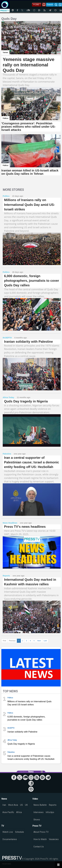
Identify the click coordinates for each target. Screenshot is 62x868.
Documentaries (10, 839)
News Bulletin (40, 805)
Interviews (38, 812)
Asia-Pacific (8, 812)
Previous (12, 641)
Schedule (20, 832)
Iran (4, 805)
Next (39, 641)
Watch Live (8, 832)
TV (3, 826)
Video (35, 799)
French (50, 4)
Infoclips (50, 812)
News (4, 799)
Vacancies (54, 839)
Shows (37, 820)
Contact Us (39, 847)
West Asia (13, 805)
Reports (53, 805)
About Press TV (41, 832)
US (21, 805)
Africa (19, 812)
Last (45, 641)
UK (26, 805)
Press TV (37, 826)
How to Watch (40, 839)
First (4, 641)
